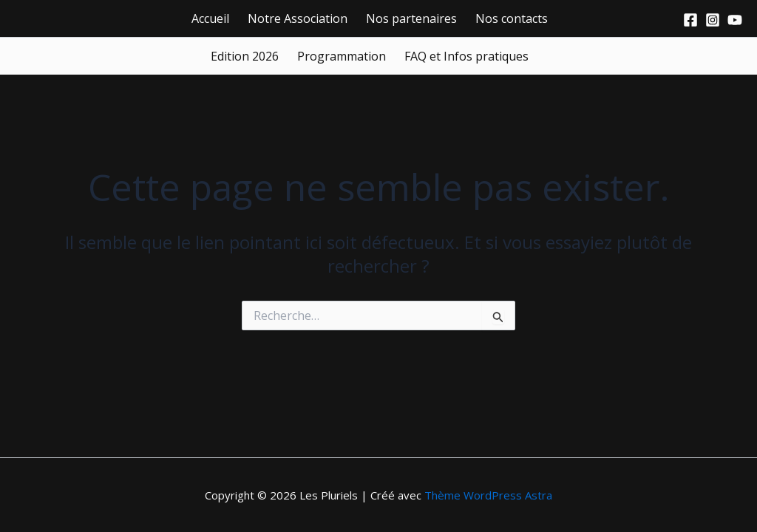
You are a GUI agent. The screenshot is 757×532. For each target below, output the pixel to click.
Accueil (210, 18)
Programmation (342, 56)
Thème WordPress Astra (488, 495)
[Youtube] (735, 20)
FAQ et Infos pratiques (466, 56)
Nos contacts (512, 18)
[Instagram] (713, 20)
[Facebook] (690, 20)
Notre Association (298, 18)
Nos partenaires (411, 18)
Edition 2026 (245, 56)
